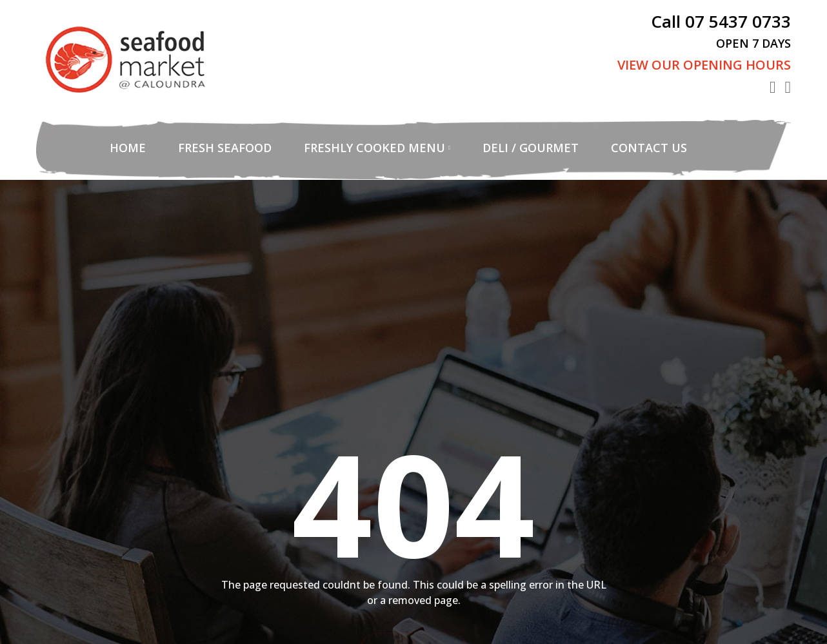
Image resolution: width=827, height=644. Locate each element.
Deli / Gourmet (531, 148)
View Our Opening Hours (704, 65)
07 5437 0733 (738, 21)
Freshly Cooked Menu (374, 148)
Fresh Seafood (225, 148)
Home (128, 148)
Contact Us (649, 148)
